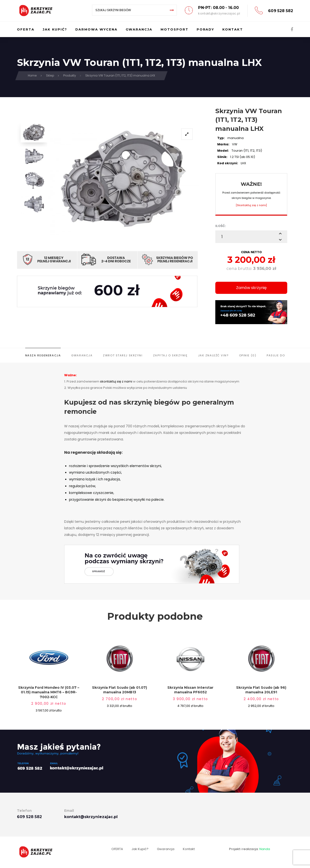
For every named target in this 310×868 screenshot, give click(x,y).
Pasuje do (276, 355)
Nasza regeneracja (43, 355)
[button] (280, 234)
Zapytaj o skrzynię (170, 355)
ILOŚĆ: (221, 226)
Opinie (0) (248, 355)
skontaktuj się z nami (116, 381)
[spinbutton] (251, 237)
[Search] (172, 10)
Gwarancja (82, 355)
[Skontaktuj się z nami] (251, 205)
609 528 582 (281, 11)
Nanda (265, 849)
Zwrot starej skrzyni (123, 355)
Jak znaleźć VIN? (213, 355)
